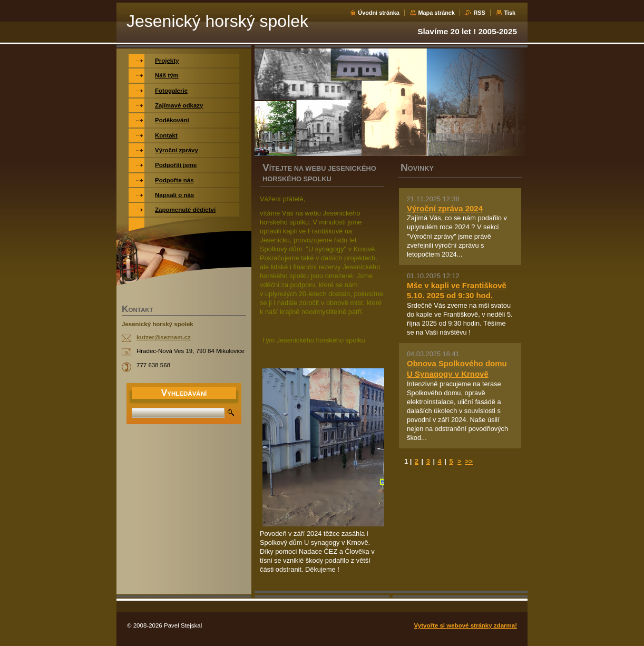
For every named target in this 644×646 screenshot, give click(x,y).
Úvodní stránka (379, 13)
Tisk (510, 13)
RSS (479, 13)
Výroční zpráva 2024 (445, 208)
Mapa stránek (436, 13)
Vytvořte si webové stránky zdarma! (466, 625)
